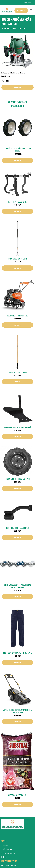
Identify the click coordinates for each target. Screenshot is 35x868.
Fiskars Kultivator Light (18, 259)
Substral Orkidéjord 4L (18, 795)
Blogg (5, 857)
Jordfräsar (21, 73)
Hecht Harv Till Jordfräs (18, 202)
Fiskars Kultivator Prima (17, 373)
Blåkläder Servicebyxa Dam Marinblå (18, 653)
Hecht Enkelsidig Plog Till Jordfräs (17, 427)
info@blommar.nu (28, 3)
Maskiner (14, 73)
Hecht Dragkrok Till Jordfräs (18, 528)
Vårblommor (8, 849)
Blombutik (21, 10)
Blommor (6, 845)
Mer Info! (18, 87)
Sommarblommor (9, 853)
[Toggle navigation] (31, 10)
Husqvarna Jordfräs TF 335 (17, 316)
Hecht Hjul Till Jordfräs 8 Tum (18, 479)
